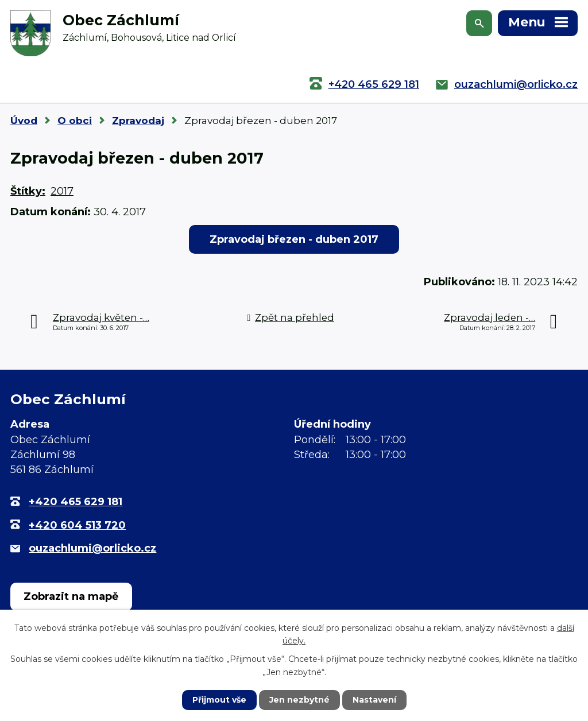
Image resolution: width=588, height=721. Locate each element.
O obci (75, 121)
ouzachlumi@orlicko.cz (516, 84)
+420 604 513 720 (77, 525)
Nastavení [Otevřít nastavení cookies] (374, 700)
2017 (62, 191)
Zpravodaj (138, 121)
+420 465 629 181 (374, 84)
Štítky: (28, 191)
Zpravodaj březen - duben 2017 (294, 239)
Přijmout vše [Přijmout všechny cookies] (219, 700)
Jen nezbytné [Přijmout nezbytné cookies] (299, 700)
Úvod (24, 121)
